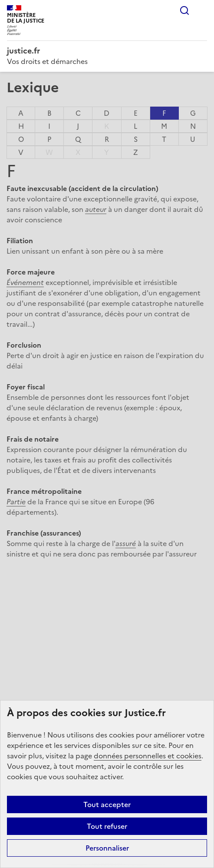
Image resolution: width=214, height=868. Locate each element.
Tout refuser (107, 826)
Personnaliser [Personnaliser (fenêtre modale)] (107, 848)
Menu (202, 10)
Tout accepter (107, 804)
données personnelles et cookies (148, 756)
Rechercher (184, 10)
